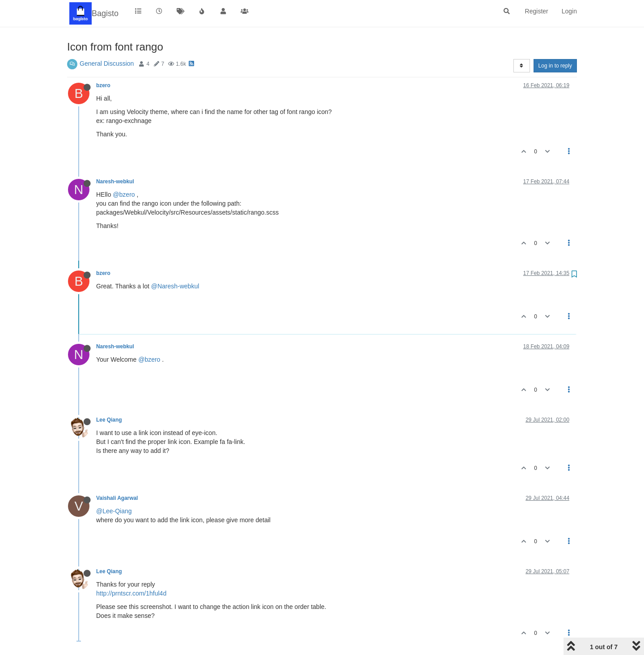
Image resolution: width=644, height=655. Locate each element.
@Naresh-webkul (175, 286)
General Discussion (107, 63)
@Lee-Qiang (114, 511)
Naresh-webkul (115, 182)
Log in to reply (555, 66)
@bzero (124, 194)
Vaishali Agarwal (117, 498)
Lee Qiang (109, 420)
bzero (103, 85)
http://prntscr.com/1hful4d (131, 593)
